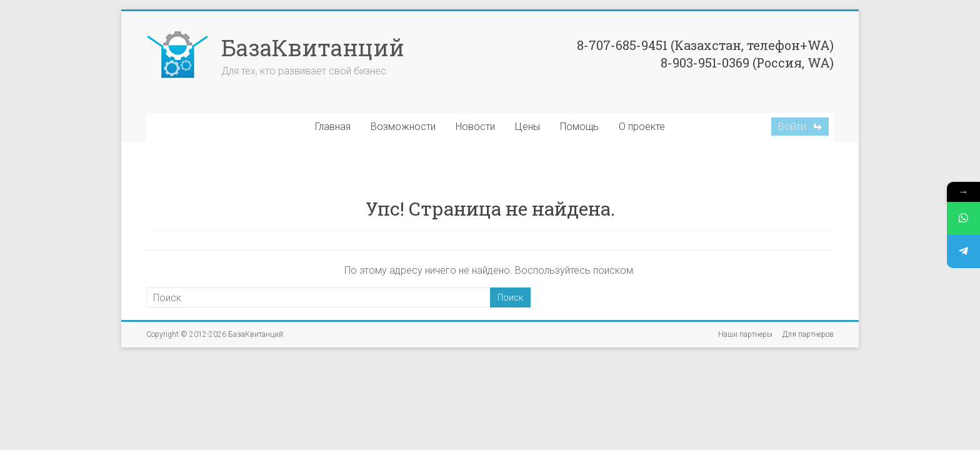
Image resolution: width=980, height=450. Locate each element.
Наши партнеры (745, 334)
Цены (527, 127)
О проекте (642, 127)
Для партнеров (808, 334)
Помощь (579, 127)
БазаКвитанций (313, 47)
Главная (333, 127)
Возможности (403, 127)
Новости (475, 127)
